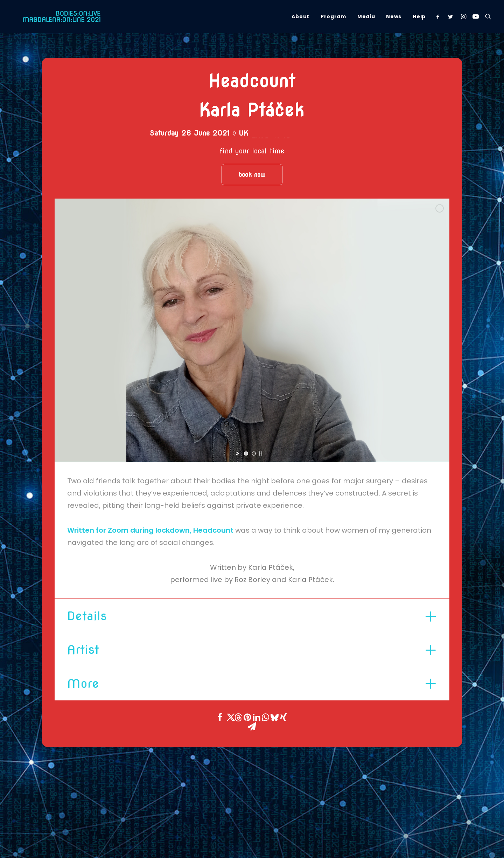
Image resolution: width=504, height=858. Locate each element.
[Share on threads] (238, 717)
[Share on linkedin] (256, 717)
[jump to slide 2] (254, 454)
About (300, 16)
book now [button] (252, 175)
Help (419, 16)
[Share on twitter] (229, 717)
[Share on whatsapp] (265, 717)
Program (333, 16)
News (394, 16)
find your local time (252, 151)
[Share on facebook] (220, 717)
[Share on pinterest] (247, 717)
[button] (439, 16)
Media (366, 16)
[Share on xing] (283, 717)
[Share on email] (252, 726)
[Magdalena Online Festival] (52, 16)
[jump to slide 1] (246, 454)
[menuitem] (300, 16)
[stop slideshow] (261, 454)
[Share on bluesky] (274, 717)
